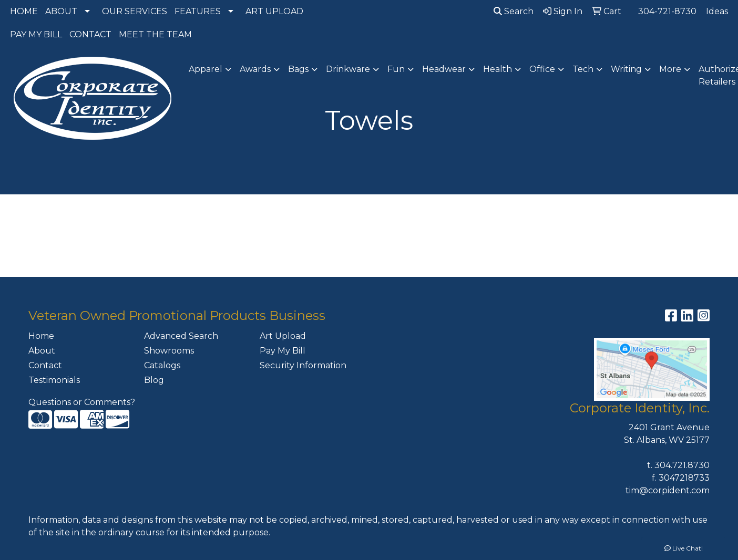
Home (41, 336)
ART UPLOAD (274, 11)
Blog (154, 380)
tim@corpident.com (668, 490)
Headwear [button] (444, 69)
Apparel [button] (206, 69)
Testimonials (54, 380)
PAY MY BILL (36, 34)
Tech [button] (583, 69)
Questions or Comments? (82, 402)
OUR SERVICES (135, 11)
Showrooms (169, 351)
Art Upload (283, 336)
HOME (24, 11)
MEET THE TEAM (155, 34)
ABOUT (61, 11)
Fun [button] (396, 69)
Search (514, 11)
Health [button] (498, 69)
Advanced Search (181, 336)
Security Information (303, 365)
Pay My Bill (283, 351)
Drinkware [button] (348, 69)
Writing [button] (626, 69)
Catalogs (162, 365)
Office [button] (542, 69)
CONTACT (90, 34)
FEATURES (198, 11)
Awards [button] (255, 69)
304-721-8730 (667, 11)
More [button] (670, 69)
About (42, 351)
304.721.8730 (682, 465)
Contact (45, 365)
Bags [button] (298, 69)
